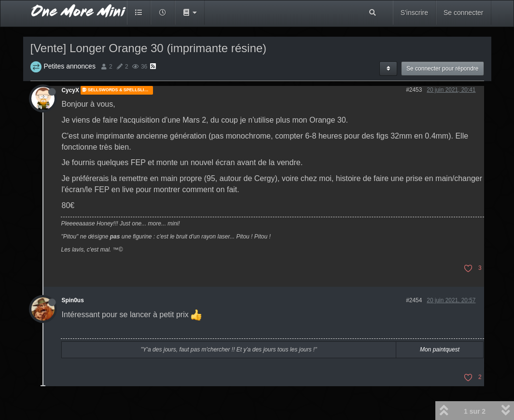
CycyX (70, 90)
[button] (190, 13)
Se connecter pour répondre (442, 69)
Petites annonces (70, 66)
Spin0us (73, 300)
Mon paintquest (440, 350)
